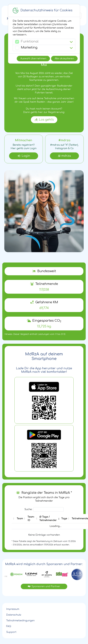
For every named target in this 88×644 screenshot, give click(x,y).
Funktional (30, 41)
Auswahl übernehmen (33, 59)
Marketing (29, 48)
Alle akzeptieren (64, 59)
